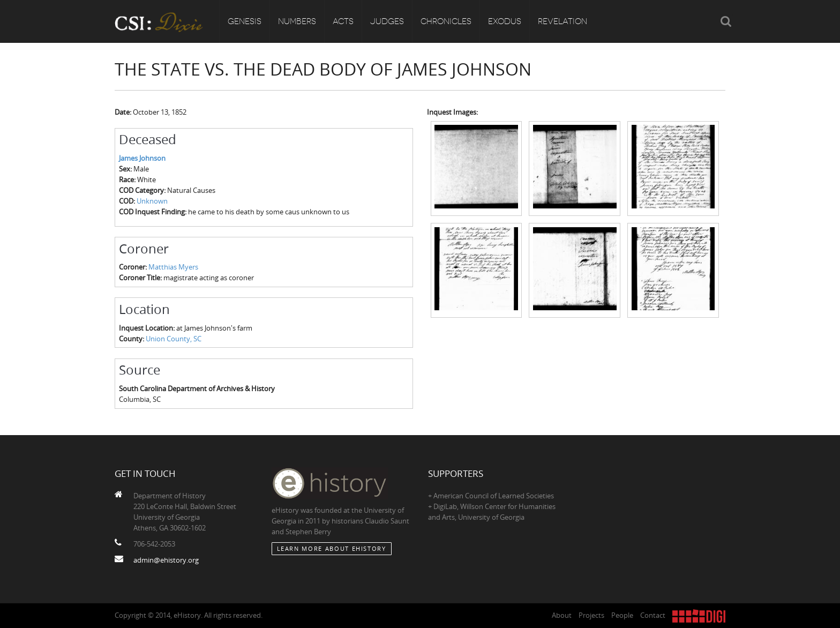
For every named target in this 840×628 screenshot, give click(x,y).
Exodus (505, 21)
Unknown (152, 201)
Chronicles (446, 21)
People (622, 615)
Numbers (297, 21)
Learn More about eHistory (332, 548)
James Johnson (142, 158)
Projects (591, 615)
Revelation (562, 21)
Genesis (245, 21)
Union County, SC (174, 339)
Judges (387, 21)
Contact (653, 615)
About (562, 615)
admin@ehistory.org (166, 560)
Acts (343, 21)
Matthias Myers (173, 267)
